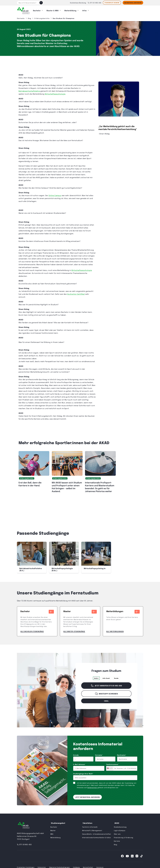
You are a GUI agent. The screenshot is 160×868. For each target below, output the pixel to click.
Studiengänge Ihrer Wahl (83, 773)
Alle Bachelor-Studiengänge (32, 630)
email (106, 700)
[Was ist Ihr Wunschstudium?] (28, 3)
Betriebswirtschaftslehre (29, 90)
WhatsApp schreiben (106, 693)
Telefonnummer (112, 763)
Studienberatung (120, 826)
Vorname (99, 754)
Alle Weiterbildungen (115, 630)
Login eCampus (120, 830)
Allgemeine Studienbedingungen (59, 866)
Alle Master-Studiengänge (74, 630)
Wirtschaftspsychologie (55, 93)
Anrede (76, 754)
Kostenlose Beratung (78, 3)
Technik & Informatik (90, 826)
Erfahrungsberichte (27, 477)
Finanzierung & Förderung (124, 837)
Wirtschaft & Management (92, 830)
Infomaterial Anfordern (133, 3)
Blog (116, 844)
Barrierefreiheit (88, 866)
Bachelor (37, 10)
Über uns (117, 833)
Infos (84, 10)
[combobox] (110, 767)
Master (53, 830)
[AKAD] (23, 10)
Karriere (117, 840)
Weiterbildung (70, 10)
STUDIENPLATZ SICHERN (112, 3)
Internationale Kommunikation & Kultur (97, 837)
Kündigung (76, 866)
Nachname (122, 754)
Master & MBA (53, 10)
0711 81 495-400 (94, 3)
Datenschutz (92, 787)
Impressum (100, 866)
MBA (52, 833)
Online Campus (55, 194)
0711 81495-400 (24, 844)
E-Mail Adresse (79, 763)
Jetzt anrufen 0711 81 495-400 (106, 685)
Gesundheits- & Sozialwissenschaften (97, 833)
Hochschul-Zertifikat (76, 293)
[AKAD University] (24, 825)
